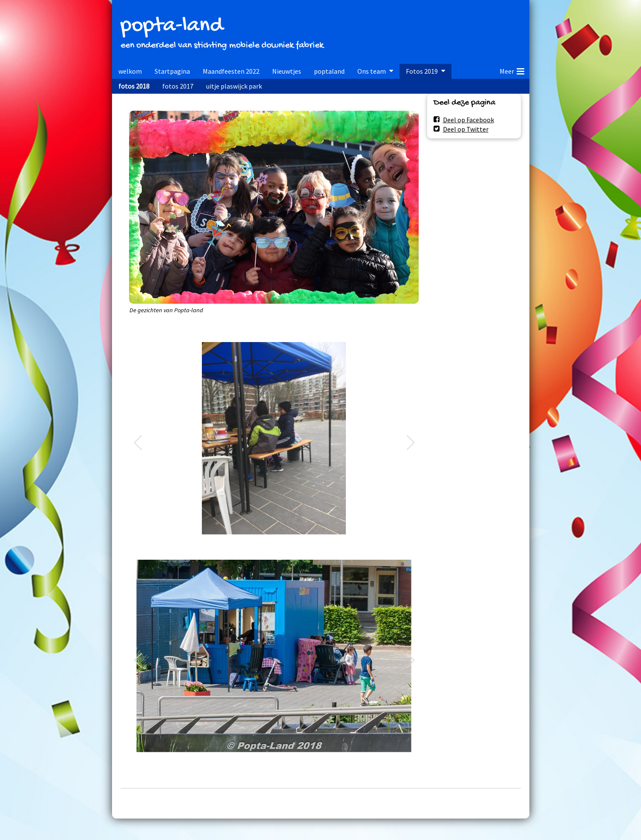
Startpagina (172, 71)
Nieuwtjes (287, 71)
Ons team (372, 71)
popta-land (172, 26)
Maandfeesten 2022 (231, 71)
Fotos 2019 (422, 71)
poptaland (329, 71)
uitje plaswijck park (234, 86)
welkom (130, 71)
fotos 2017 (178, 86)
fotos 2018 (134, 86)
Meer (512, 70)
